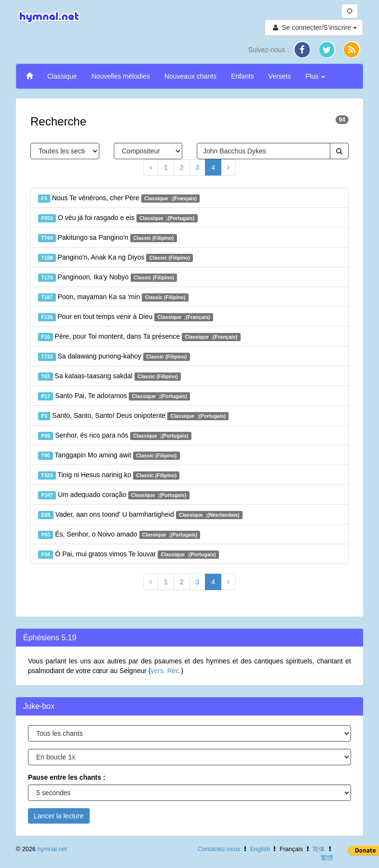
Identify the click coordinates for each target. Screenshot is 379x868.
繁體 (327, 858)
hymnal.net (52, 849)
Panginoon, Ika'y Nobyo (108, 277)
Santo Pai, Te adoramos (114, 396)
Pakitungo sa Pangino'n (108, 238)
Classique (62, 76)
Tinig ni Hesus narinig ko (109, 475)
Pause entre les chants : (67, 777)
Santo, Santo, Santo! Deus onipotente (133, 416)
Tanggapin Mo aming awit (109, 455)
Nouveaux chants (190, 76)
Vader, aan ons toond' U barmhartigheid (140, 515)
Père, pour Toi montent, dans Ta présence (139, 337)
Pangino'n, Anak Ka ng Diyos (115, 258)
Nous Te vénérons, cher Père (119, 198)
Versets (280, 76)
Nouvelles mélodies (120, 76)
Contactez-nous (219, 849)
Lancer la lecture (59, 816)
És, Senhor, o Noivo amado (119, 535)
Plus (315, 76)
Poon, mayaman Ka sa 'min (113, 297)
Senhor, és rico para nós (115, 436)
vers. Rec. (166, 671)
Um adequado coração (114, 495)
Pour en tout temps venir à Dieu (126, 317)
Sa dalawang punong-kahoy (114, 357)
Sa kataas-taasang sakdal (109, 376)
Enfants (242, 76)
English (260, 849)
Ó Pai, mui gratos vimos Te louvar (129, 554)
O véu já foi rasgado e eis (118, 218)
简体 (319, 849)
